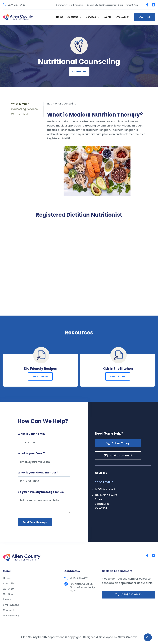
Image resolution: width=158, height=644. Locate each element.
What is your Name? (32, 434)
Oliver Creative (128, 637)
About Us (9, 583)
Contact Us (79, 71)
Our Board (9, 594)
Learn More (40, 376)
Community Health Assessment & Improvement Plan (112, 5)
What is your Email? (31, 453)
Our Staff (8, 589)
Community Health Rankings (70, 5)
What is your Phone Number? (38, 473)
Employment (123, 17)
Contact (145, 17)
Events (107, 17)
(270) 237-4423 (105, 489)
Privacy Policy (11, 616)
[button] (75, 17)
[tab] (27, 104)
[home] (18, 17)
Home (60, 17)
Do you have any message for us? (41, 492)
